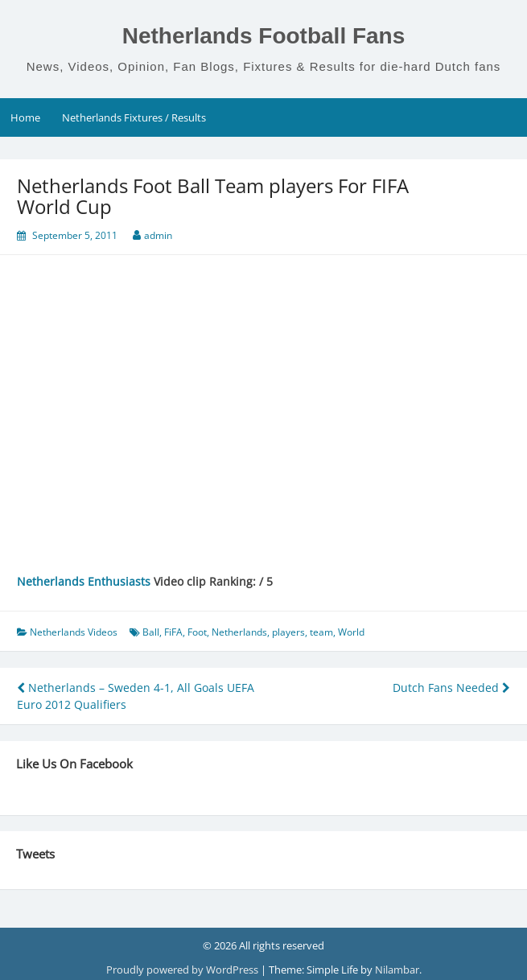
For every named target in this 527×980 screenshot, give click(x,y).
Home (25, 117)
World (351, 632)
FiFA (173, 632)
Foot (197, 632)
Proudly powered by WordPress (183, 970)
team (321, 632)
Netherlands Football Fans (264, 36)
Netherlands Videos (74, 632)
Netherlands (239, 632)
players (288, 632)
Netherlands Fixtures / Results (134, 117)
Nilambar (397, 970)
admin (158, 235)
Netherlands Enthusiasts (84, 581)
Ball (151, 632)
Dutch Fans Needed (451, 688)
